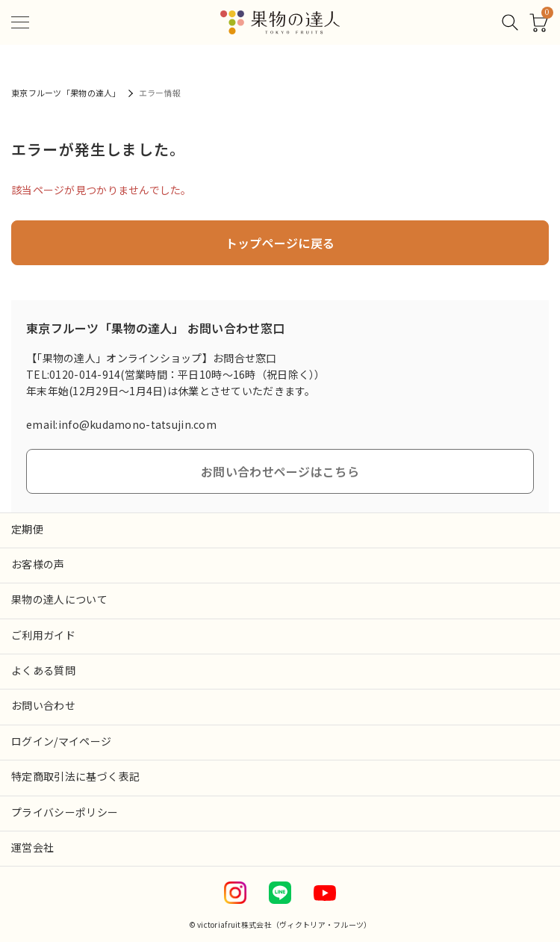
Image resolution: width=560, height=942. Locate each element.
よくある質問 (43, 670)
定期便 (27, 529)
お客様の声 (38, 564)
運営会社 (32, 847)
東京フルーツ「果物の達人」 (66, 93)
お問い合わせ (43, 705)
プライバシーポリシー (65, 812)
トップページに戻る (280, 243)
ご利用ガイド (43, 635)
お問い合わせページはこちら (280, 471)
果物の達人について (59, 599)
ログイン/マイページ (62, 741)
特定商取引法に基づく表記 (75, 776)
